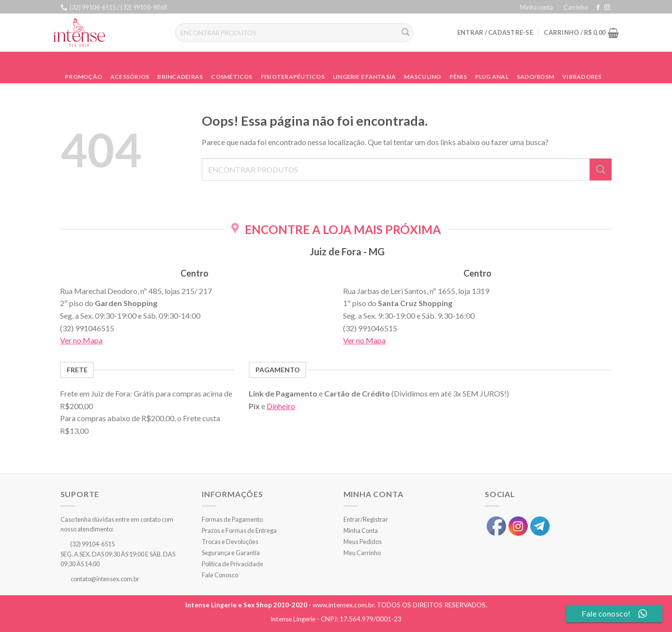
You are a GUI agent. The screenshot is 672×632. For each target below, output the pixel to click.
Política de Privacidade (232, 564)
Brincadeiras (180, 77)
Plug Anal (492, 77)
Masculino (422, 77)
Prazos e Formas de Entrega (239, 530)
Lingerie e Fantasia (365, 77)
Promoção (83, 77)
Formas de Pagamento (232, 519)
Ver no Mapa (81, 340)
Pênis (458, 77)
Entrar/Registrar (366, 519)
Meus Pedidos (363, 542)
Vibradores (582, 77)
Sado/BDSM (535, 77)
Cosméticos (231, 77)
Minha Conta (361, 530)
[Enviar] (405, 33)
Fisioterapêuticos (293, 77)
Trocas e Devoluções (230, 542)
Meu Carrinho (362, 553)
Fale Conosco (220, 575)
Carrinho (576, 7)
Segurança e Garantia (231, 553)
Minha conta (537, 7)
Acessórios (130, 77)
